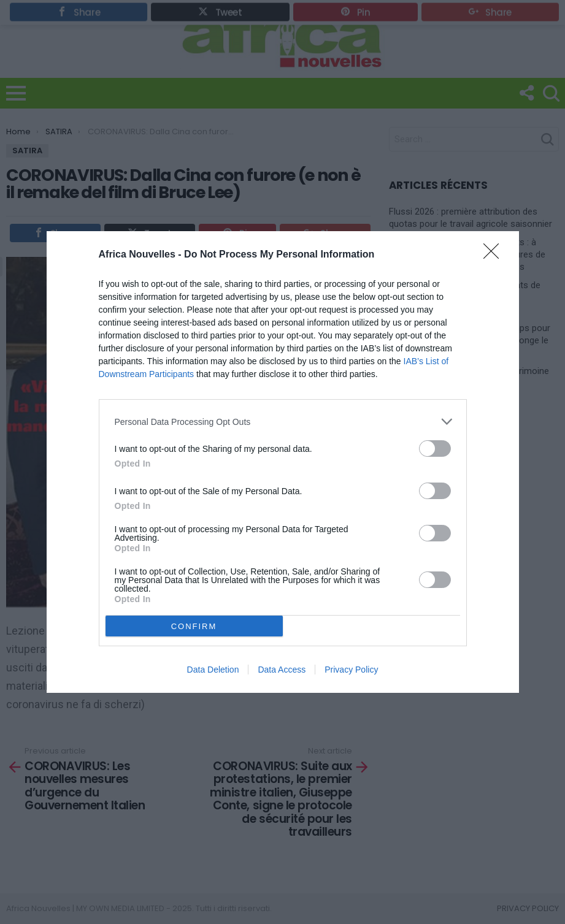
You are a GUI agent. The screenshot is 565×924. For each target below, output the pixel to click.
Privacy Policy (351, 670)
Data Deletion (213, 670)
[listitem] (283, 422)
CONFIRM (194, 626)
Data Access (282, 670)
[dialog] (283, 462)
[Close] (495, 255)
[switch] (435, 449)
